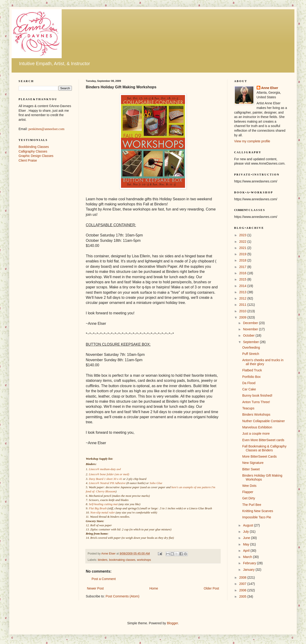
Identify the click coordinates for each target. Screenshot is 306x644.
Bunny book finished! (257, 395)
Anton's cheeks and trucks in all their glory (263, 362)
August (248, 525)
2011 (243, 305)
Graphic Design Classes (36, 156)
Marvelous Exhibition (257, 427)
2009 (243, 317)
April (247, 551)
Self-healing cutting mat (103, 504)
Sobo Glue (156, 483)
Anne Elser (270, 88)
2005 (243, 596)
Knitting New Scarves (258, 511)
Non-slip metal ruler (103, 512)
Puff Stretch (251, 354)
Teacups (248, 408)
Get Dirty (249, 498)
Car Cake (249, 389)
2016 (243, 273)
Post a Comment (104, 579)
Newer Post (95, 588)
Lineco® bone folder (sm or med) (109, 474)
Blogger (172, 623)
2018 (243, 260)
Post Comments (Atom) (123, 596)
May (246, 544)
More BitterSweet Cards (260, 456)
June (247, 538)
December (251, 323)
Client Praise (28, 160)
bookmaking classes (122, 560)
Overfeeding (251, 348)
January (249, 570)
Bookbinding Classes (34, 147)
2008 (243, 577)
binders (103, 560)
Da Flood (249, 383)
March (248, 557)
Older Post (211, 588)
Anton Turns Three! (256, 402)
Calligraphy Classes (33, 151)
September (251, 342)
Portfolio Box (251, 377)
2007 (243, 584)
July (246, 532)
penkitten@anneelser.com (46, 129)
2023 (243, 235)
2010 (243, 311)
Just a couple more (256, 434)
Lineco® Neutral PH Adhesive (107, 483)
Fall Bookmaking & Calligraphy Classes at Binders (264, 448)
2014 (243, 286)
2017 (243, 267)
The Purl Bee (252, 505)
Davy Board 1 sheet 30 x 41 (105, 479)
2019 (243, 254)
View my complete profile (252, 141)
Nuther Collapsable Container (264, 421)
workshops (144, 560)
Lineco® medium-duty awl (105, 469)
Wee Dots (249, 486)
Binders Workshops (256, 414)
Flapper (248, 492)
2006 (243, 590)
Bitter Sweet (251, 469)
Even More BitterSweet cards (263, 440)
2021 (243, 248)
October (249, 335)
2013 (243, 292)
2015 (243, 279)
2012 (243, 298)
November (251, 329)
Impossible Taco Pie (257, 517)
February (250, 563)
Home (154, 588)
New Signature (253, 463)
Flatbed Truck (252, 370)
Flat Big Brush (98, 508)
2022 (243, 242)
